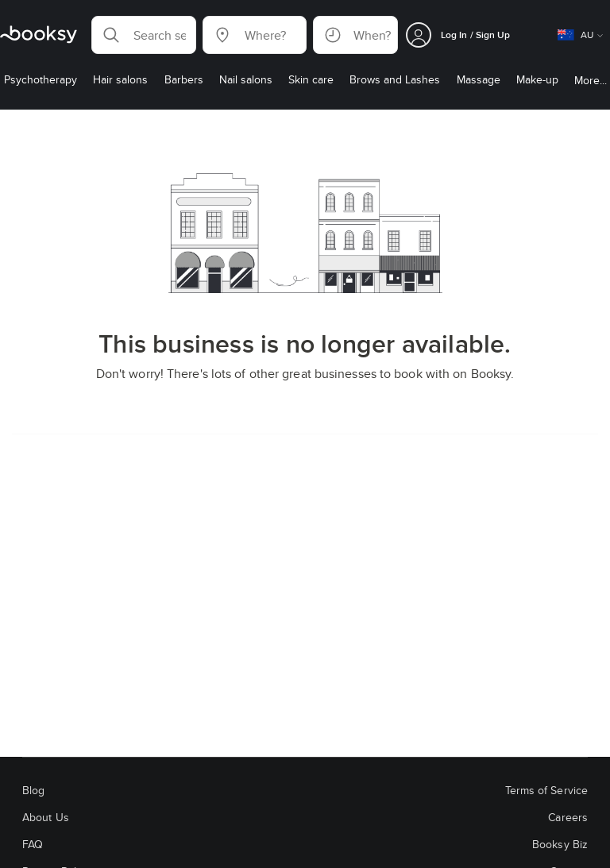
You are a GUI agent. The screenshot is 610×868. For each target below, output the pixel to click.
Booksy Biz (560, 844)
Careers (568, 817)
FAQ (33, 844)
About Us (46, 817)
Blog (33, 790)
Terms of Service (546, 790)
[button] (144, 35)
